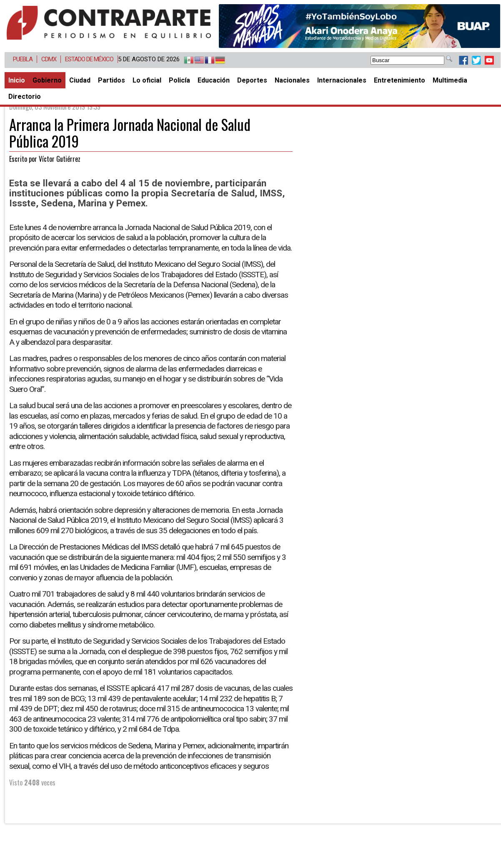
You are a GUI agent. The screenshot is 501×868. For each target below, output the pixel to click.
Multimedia (450, 80)
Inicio (17, 80)
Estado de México (89, 59)
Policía (179, 80)
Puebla (23, 59)
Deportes (252, 80)
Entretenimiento (400, 80)
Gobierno (47, 80)
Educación (214, 80)
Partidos (111, 80)
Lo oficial (147, 80)
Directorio (25, 97)
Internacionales (342, 80)
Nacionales (292, 80)
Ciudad (80, 80)
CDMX (49, 59)
